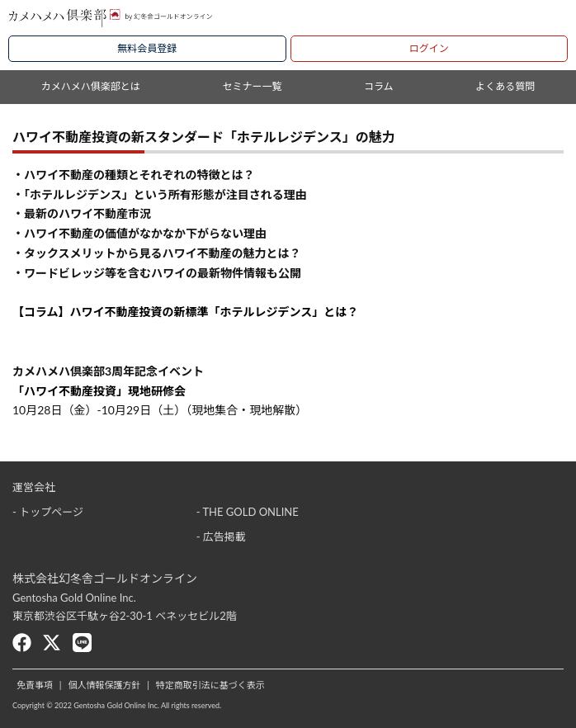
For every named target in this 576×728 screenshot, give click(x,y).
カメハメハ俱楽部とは (91, 86)
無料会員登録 (147, 48)
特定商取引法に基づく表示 (210, 685)
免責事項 (35, 685)
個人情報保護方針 (104, 685)
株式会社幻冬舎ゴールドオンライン (105, 578)
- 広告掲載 (221, 537)
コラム (379, 86)
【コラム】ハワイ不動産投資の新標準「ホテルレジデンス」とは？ (185, 312)
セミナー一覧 (252, 86)
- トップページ (48, 512)
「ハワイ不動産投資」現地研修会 (99, 391)
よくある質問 (505, 86)
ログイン (429, 48)
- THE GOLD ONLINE (248, 512)
